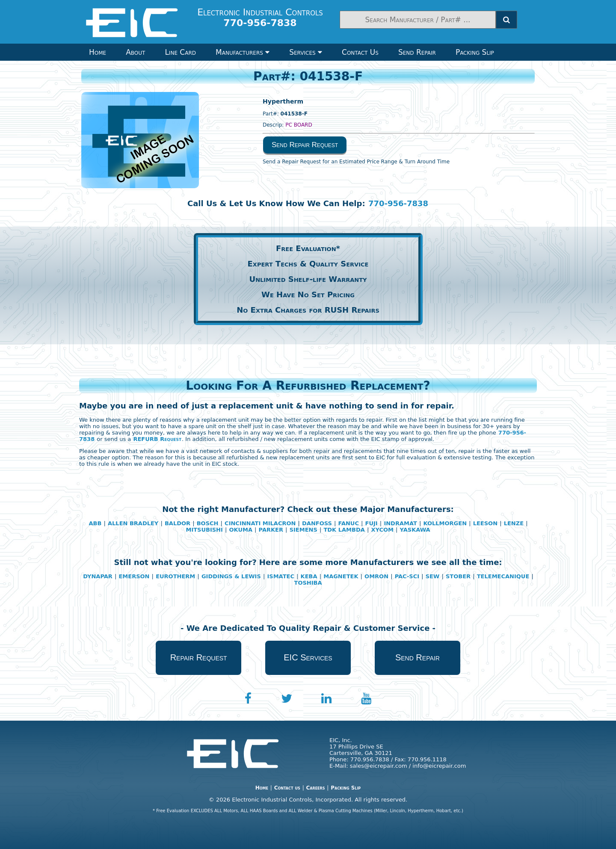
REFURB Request (157, 439)
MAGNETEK (341, 576)
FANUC (349, 523)
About (135, 52)
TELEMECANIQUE (503, 576)
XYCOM (382, 530)
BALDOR (178, 523)
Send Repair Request (305, 145)
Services (306, 52)
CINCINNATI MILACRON (260, 523)
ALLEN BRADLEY (133, 523)
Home (98, 52)
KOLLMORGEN (445, 523)
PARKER (271, 530)
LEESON (485, 523)
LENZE (514, 523)
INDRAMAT (400, 523)
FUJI (372, 523)
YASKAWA (415, 530)
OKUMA (241, 530)
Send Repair (417, 52)
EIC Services (308, 657)
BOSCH (208, 523)
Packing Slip (475, 52)
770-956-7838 (398, 203)
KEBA (309, 576)
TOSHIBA (308, 583)
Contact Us (360, 52)
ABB (95, 523)
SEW (433, 576)
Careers (315, 788)
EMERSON (134, 576)
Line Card (180, 52)
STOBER (458, 576)
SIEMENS (304, 530)
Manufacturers (243, 52)
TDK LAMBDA (344, 530)
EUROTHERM (175, 576)
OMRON (376, 576)
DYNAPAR (98, 576)
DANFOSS (317, 523)
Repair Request (199, 657)
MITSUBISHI (204, 530)
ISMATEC (280, 576)
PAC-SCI (407, 576)
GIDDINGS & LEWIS (231, 576)
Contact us (287, 788)
